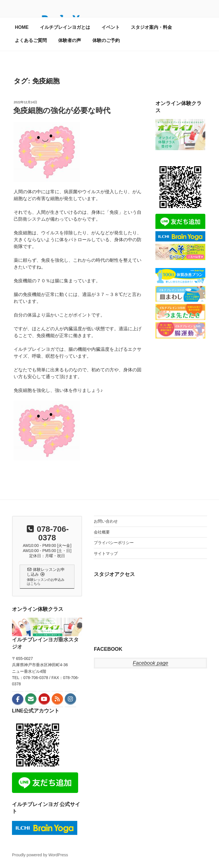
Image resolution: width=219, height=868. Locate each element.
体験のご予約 (106, 40)
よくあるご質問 (31, 40)
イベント (111, 27)
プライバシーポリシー (114, 543)
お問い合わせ (106, 521)
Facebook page (151, 663)
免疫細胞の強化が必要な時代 (62, 110)
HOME (22, 27)
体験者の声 (70, 40)
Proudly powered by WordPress (40, 855)
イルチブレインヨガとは (65, 27)
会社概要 (102, 532)
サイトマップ (106, 553)
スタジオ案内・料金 (151, 27)
